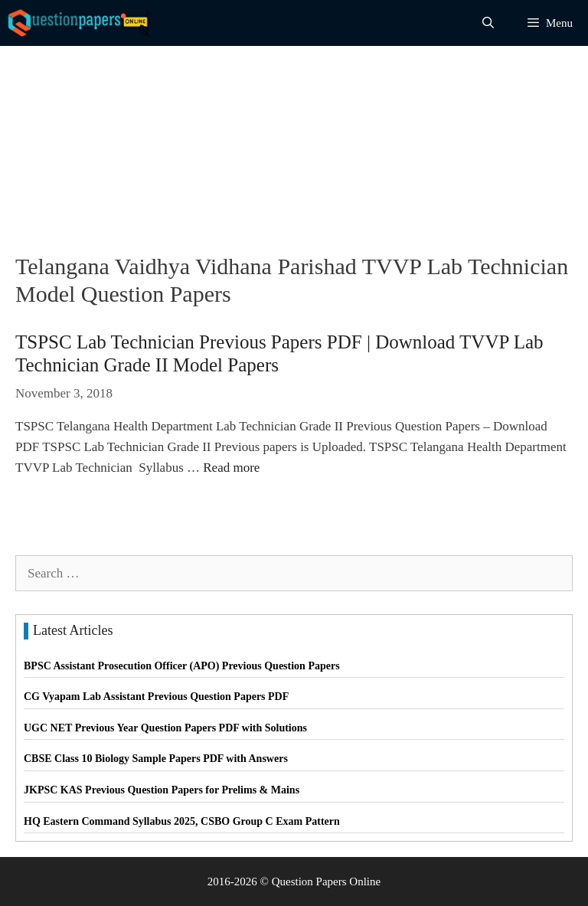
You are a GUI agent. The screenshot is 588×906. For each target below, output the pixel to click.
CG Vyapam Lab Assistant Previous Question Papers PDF (156, 697)
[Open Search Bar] (488, 23)
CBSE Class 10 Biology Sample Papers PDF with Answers (156, 759)
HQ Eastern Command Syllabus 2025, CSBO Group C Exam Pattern (182, 821)
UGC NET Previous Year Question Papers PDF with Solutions (165, 728)
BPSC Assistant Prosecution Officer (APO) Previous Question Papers (182, 666)
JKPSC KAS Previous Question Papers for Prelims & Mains (162, 790)
